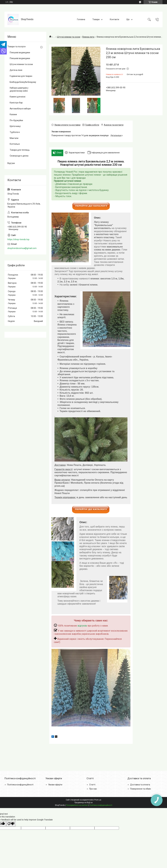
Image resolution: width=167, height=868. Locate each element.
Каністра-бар (16, 103)
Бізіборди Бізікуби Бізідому (23, 82)
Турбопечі (15, 132)
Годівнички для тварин (21, 76)
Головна (81, 19)
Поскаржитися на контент (77, 805)
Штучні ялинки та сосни (69, 37)
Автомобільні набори (20, 109)
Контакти (114, 19)
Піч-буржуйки (16, 120)
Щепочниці (15, 126)
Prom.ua (98, 800)
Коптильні (15, 144)
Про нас (93, 789)
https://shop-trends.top (18, 239)
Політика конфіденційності (20, 785)
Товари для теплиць (20, 150)
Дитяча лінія (16, 70)
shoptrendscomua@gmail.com (22, 248)
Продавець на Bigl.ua (83, 803)
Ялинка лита (88, 37)
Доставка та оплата (140, 785)
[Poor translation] (11, 824)
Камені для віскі (18, 97)
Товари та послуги (16, 47)
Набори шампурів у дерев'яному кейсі (19, 89)
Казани (13, 114)
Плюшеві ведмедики (20, 53)
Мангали (14, 138)
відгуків (82, 626)
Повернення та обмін (141, 789)
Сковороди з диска (19, 156)
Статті (92, 785)
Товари (96, 19)
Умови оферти (55, 785)
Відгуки (11, 163)
